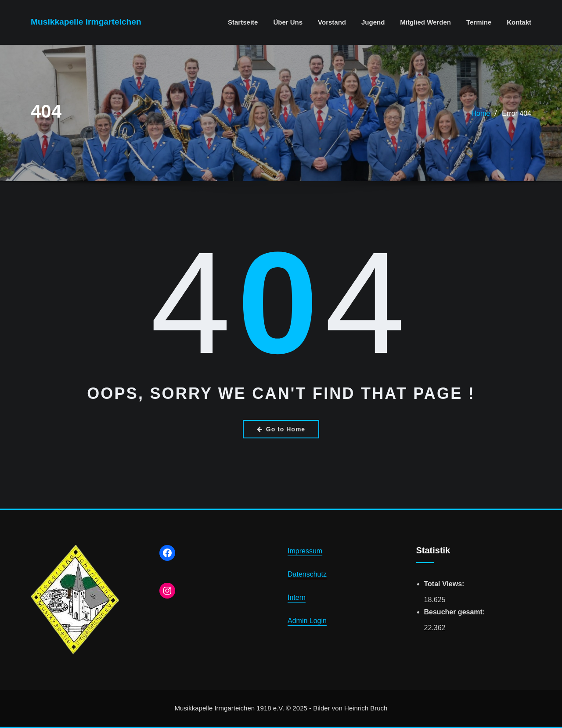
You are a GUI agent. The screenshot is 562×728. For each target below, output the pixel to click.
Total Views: (445, 584)
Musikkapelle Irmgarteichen (86, 22)
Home (481, 113)
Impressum (305, 551)
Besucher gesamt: (456, 612)
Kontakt (519, 22)
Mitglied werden (425, 22)
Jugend (373, 22)
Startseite (243, 22)
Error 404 (517, 113)
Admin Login (307, 621)
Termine (479, 22)
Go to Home (281, 429)
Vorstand (332, 22)
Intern (297, 597)
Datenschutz (307, 574)
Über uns (288, 22)
